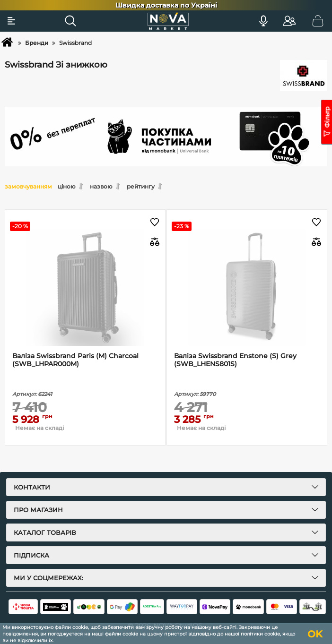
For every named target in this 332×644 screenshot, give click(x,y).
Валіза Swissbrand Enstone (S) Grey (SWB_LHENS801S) (235, 360)
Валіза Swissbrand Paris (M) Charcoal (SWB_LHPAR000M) (75, 360)
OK (315, 634)
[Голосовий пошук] (263, 21)
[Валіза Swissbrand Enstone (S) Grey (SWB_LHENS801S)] (247, 288)
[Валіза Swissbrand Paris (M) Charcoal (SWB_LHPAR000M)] (85, 288)
